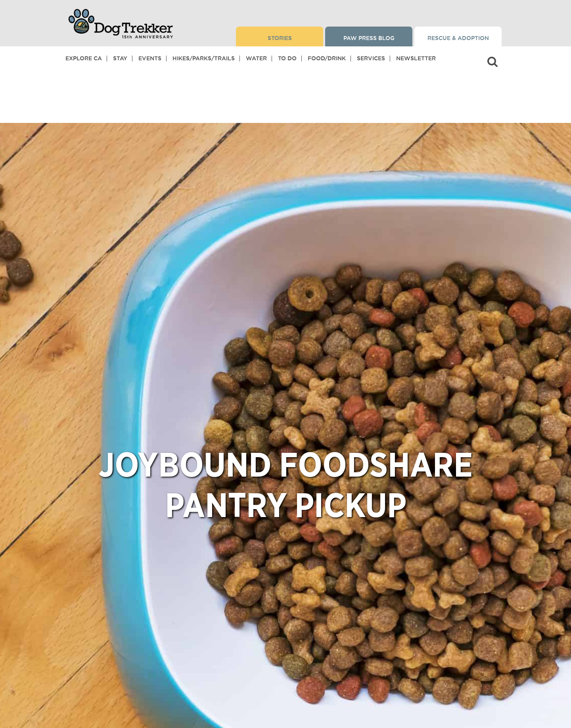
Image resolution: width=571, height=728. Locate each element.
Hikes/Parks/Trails (204, 58)
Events (150, 58)
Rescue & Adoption (458, 38)
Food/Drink (327, 58)
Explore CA (84, 58)
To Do (287, 58)
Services (371, 58)
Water (256, 58)
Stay (120, 58)
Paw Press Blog (369, 38)
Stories (280, 38)
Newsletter (416, 58)
